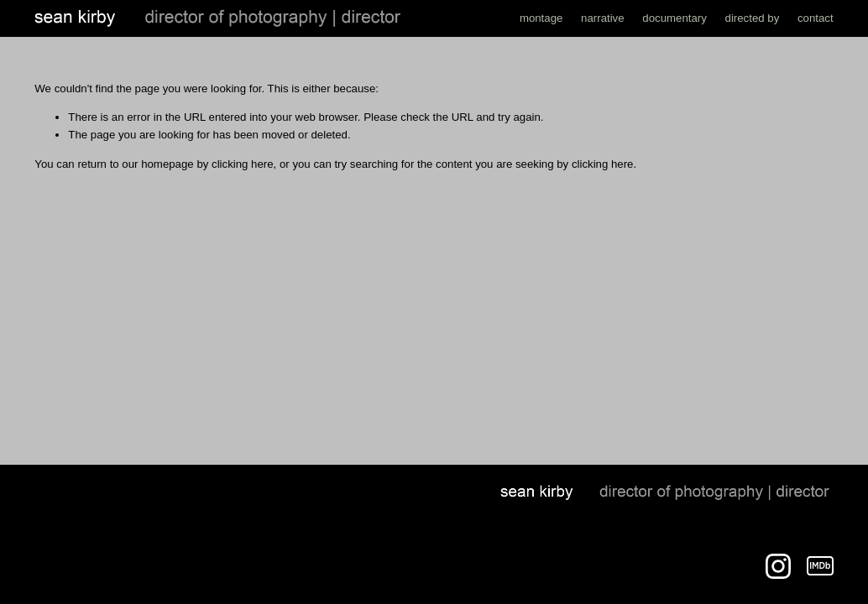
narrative (603, 18)
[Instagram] (778, 566)
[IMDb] (820, 566)
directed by (753, 18)
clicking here (243, 164)
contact (816, 18)
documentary (675, 18)
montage (541, 18)
